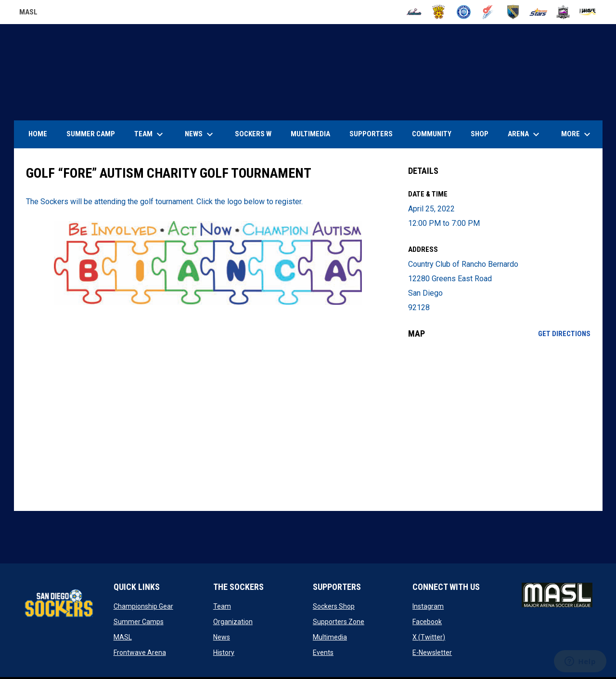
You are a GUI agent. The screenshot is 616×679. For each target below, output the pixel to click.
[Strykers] (563, 12)
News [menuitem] (200, 134)
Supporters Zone (339, 622)
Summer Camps (139, 622)
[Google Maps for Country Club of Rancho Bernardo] (499, 425)
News (222, 637)
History (224, 653)
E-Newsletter (432, 653)
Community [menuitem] (432, 134)
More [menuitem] (577, 134)
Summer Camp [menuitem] (91, 134)
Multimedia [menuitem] (310, 134)
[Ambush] (414, 12)
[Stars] (538, 12)
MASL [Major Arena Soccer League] (28, 13)
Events (323, 653)
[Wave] (588, 12)
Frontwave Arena (140, 653)
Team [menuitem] (150, 134)
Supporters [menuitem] (371, 134)
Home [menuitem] (38, 134)
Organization (233, 622)
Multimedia (330, 637)
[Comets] (489, 12)
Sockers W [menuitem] (253, 134)
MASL (123, 637)
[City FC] (464, 12)
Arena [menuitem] (528, 134)
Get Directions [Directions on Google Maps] (564, 334)
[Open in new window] (208, 263)
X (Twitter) (429, 637)
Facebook (427, 622)
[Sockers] (513, 12)
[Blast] (439, 12)
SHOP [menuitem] (483, 134)
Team (222, 606)
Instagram (428, 606)
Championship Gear (143, 606)
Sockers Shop (334, 606)
